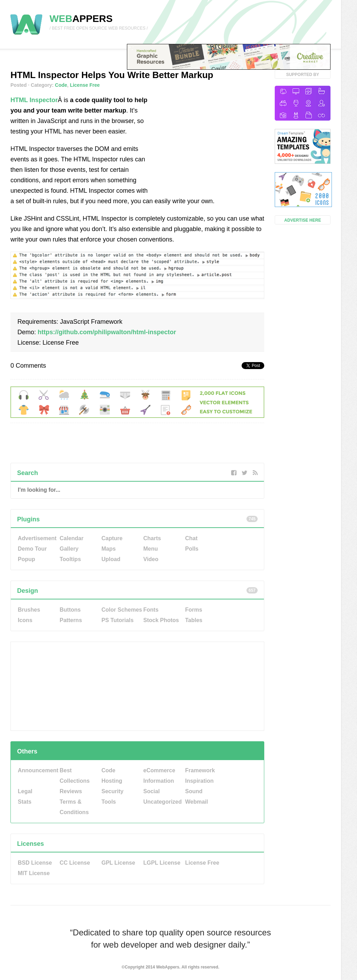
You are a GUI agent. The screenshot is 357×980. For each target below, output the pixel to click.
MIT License (34, 873)
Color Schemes (122, 610)
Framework (200, 770)
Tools (109, 802)
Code (61, 85)
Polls (192, 549)
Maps (109, 549)
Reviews (71, 791)
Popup (26, 559)
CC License (75, 863)
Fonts (151, 610)
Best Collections (75, 776)
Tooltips (70, 559)
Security (112, 791)
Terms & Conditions (74, 807)
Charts (152, 538)
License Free (85, 85)
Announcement (38, 770)
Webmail (197, 802)
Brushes (29, 610)
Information (159, 781)
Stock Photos (161, 620)
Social (151, 791)
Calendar (71, 538)
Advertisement (37, 538)
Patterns (71, 620)
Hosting (112, 781)
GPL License (118, 863)
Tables (194, 620)
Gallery (69, 549)
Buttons (70, 610)
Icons (25, 620)
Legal (25, 791)
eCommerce (159, 770)
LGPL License (162, 863)
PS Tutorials (117, 620)
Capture (112, 538)
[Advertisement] (212, 138)
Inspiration (199, 781)
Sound (194, 791)
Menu (151, 549)
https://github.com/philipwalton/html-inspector (107, 332)
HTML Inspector (34, 100)
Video (151, 559)
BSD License (35, 863)
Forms (194, 610)
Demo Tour (32, 549)
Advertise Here (302, 220)
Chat (191, 538)
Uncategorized (162, 802)
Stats (25, 802)
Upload (111, 559)
